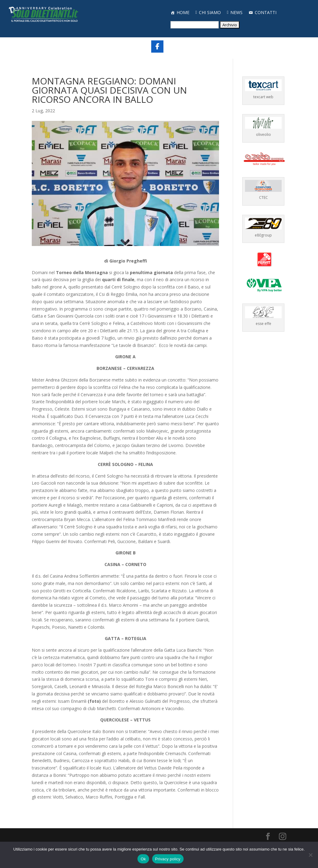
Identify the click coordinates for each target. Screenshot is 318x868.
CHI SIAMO (210, 12)
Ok (143, 859)
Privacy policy (168, 859)
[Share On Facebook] (157, 47)
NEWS (236, 12)
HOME (183, 12)
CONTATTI (266, 12)
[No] (310, 855)
